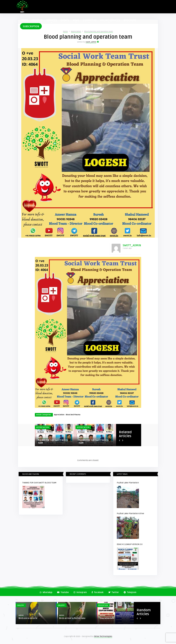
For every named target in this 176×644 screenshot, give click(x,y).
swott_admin (91, 42)
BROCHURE (130, 20)
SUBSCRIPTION (31, 27)
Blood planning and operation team (99, 31)
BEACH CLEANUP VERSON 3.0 (130, 544)
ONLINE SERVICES (110, 21)
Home (65, 31)
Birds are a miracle (28, 618)
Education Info (107, 618)
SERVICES (52, 21)
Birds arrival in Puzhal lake (72, 618)
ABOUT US (37, 21)
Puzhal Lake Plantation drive (130, 513)
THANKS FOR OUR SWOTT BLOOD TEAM (53, 442)
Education (103, 605)
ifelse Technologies (103, 636)
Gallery (21, 605)
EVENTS (65, 20)
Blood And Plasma (73, 415)
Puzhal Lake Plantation (128, 483)
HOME (25, 20)
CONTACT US (90, 21)
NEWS (76, 21)
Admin (21, 615)
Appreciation (76, 31)
